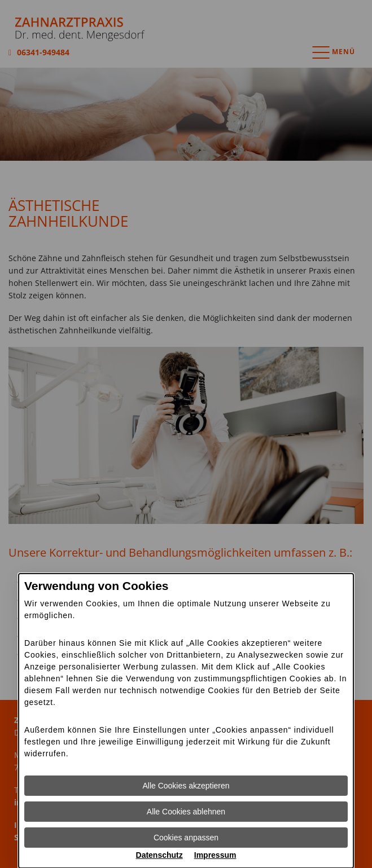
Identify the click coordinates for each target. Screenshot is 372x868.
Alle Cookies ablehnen (186, 812)
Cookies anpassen (186, 838)
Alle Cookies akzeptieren (186, 786)
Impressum (215, 855)
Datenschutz (159, 855)
